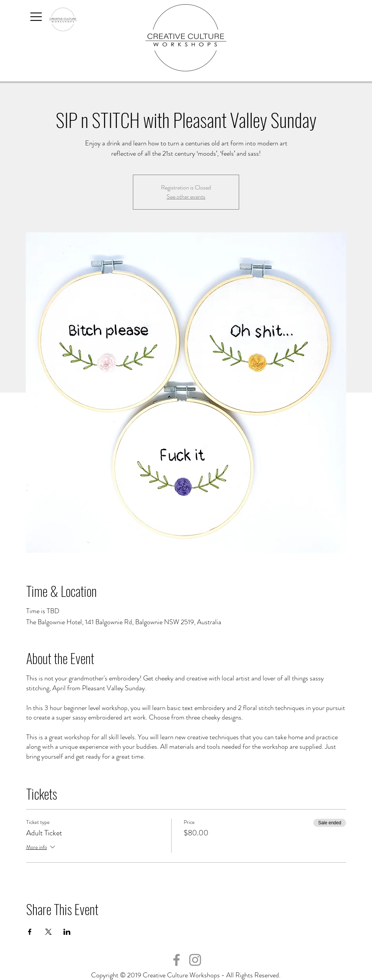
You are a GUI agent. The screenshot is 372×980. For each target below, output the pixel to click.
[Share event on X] (48, 932)
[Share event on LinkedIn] (67, 932)
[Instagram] (195, 960)
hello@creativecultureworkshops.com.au (285, 963)
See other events (186, 196)
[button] (36, 17)
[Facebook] (177, 960)
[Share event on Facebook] (30, 932)
